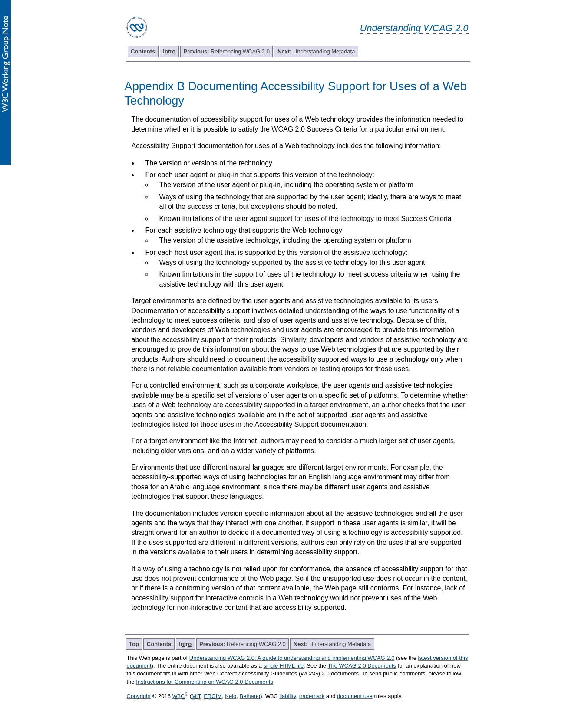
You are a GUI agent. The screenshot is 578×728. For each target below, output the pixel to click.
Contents (143, 51)
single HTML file (283, 666)
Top (134, 644)
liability (287, 696)
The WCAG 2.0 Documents (362, 666)
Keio (231, 696)
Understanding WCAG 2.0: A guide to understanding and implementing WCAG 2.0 (292, 658)
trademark (312, 696)
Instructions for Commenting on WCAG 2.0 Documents (205, 682)
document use (355, 696)
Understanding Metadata (316, 51)
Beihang (250, 696)
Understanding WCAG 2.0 (414, 28)
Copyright (139, 696)
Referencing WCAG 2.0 (226, 51)
